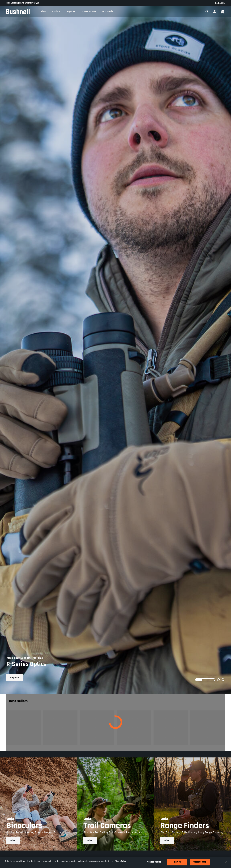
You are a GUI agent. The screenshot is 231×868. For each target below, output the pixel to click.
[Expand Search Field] (207, 12)
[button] (43, 12)
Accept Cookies (200, 862)
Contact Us (220, 3)
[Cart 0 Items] (222, 12)
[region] (116, 862)
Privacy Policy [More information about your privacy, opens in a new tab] (120, 861)
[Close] (226, 862)
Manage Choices (154, 862)
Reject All (177, 862)
